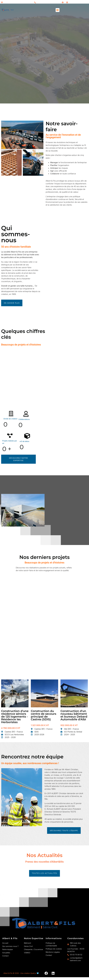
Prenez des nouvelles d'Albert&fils (44, 862)
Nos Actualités (44, 855)
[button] (58, 10)
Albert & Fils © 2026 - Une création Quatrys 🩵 (21, 973)
